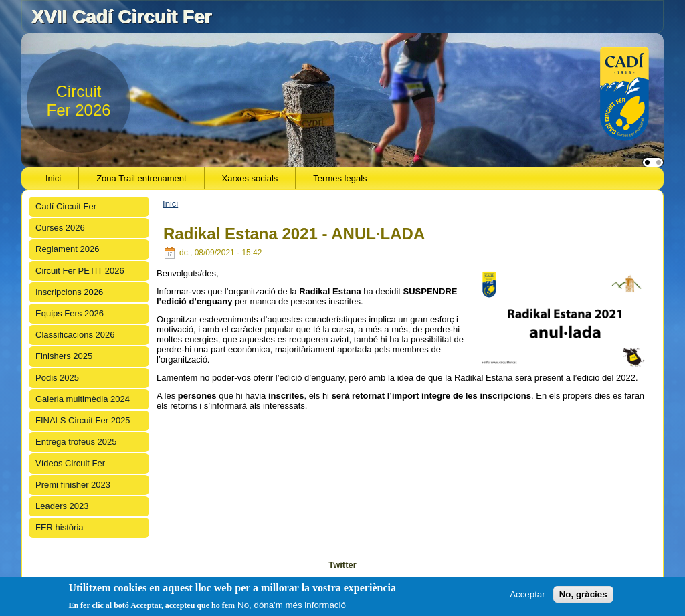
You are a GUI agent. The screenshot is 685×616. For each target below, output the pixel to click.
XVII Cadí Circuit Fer (121, 16)
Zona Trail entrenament (141, 178)
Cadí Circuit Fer (66, 206)
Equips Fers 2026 (70, 313)
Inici (53, 178)
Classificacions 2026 (75, 335)
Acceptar (527, 594)
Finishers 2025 (64, 356)
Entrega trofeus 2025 (76, 442)
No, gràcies (583, 594)
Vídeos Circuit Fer (70, 463)
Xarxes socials (250, 178)
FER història (60, 527)
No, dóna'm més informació (292, 605)
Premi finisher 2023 (73, 485)
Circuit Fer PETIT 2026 (80, 271)
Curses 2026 (60, 228)
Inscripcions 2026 (69, 292)
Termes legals (340, 178)
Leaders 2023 (62, 506)
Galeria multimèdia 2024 (83, 399)
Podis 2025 (57, 378)
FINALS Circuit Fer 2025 (83, 420)
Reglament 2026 (67, 249)
